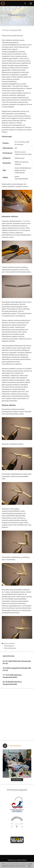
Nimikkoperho (9, 646)
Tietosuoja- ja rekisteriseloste (17, 860)
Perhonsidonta (9, 643)
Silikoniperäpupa (10, 648)
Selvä (29, 866)
